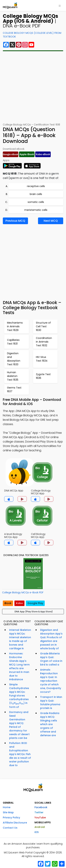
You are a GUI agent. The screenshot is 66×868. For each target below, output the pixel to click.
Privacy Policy (11, 818)
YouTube (40, 818)
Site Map (8, 812)
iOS (37, 832)
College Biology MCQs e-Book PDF (23, 592)
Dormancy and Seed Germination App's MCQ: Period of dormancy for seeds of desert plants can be (19, 725)
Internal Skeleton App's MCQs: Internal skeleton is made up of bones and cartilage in (20, 639)
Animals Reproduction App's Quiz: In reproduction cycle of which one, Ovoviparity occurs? (51, 681)
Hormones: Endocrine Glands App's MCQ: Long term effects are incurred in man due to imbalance (19, 666)
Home (7, 807)
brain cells (36, 194)
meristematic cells (36, 210)
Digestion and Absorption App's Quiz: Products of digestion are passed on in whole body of (51, 639)
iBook (8, 603)
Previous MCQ (15, 221)
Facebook (41, 807)
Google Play (35, 603)
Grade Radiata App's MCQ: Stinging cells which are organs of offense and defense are (50, 724)
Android (40, 827)
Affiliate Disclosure (15, 823)
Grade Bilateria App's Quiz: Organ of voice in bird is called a (51, 659)
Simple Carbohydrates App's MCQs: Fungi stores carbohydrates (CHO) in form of (19, 696)
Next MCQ (51, 221)
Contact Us (10, 828)
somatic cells (36, 202)
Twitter (39, 812)
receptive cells (36, 186)
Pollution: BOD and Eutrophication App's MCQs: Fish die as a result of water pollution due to (20, 754)
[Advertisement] (33, 87)
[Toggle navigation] (60, 5)
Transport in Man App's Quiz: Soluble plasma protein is (51, 703)
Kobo (19, 603)
